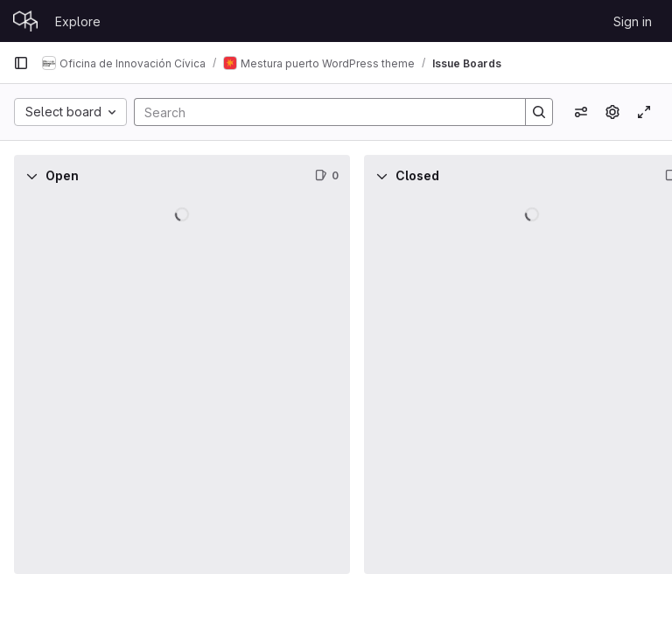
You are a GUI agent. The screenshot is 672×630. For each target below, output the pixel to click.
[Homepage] (25, 21)
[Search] (321, 112)
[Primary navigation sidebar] (21, 63)
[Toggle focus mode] (644, 112)
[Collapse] (31, 176)
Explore (78, 21)
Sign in (633, 21)
